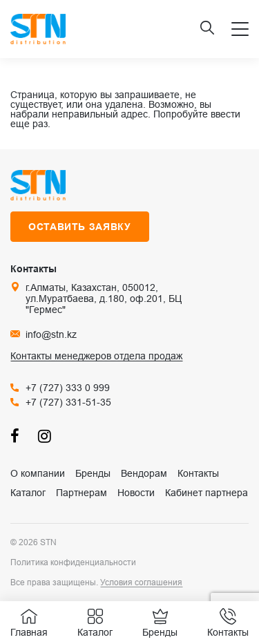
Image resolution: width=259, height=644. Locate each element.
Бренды (93, 473)
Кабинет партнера (207, 493)
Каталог (28, 493)
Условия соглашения (141, 583)
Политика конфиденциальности (73, 562)
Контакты (198, 473)
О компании (38, 473)
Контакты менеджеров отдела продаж (96, 356)
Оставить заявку (80, 227)
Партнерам (81, 493)
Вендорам (144, 473)
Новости (136, 493)
